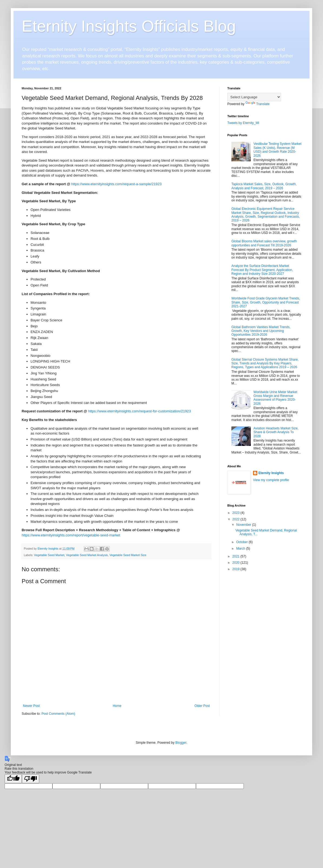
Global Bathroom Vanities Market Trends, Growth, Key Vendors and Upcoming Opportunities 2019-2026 (261, 331)
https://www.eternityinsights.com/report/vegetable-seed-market (71, 535)
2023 (237, 513)
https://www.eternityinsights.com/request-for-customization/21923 (139, 411)
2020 (237, 563)
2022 (237, 519)
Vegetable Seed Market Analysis (87, 555)
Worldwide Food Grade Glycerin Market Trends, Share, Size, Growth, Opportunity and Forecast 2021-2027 (266, 302)
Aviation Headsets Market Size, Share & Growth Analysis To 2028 (276, 432)
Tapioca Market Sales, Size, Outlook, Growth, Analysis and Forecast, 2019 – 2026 (264, 186)
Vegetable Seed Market (49, 555)
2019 (237, 569)
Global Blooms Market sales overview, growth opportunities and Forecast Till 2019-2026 (264, 243)
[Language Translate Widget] (254, 97)
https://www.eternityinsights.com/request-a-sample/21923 (116, 184)
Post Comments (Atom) (58, 714)
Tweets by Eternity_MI (243, 123)
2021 (237, 556)
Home (117, 706)
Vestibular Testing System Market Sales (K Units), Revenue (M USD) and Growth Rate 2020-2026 (277, 150)
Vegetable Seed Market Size (128, 555)
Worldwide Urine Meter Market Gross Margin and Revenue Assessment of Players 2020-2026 (275, 398)
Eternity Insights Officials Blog (129, 26)
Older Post (202, 706)
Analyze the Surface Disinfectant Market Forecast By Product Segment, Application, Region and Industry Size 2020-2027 (262, 270)
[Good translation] (13, 779)
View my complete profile (271, 480)
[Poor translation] (31, 779)
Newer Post (31, 706)
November (244, 525)
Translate (258, 104)
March (241, 549)
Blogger (181, 743)
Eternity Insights (271, 473)
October (242, 542)
